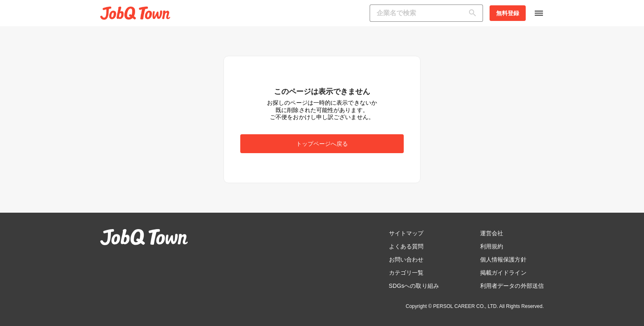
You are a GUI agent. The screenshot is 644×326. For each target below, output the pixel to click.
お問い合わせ (406, 259)
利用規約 (492, 246)
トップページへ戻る (322, 144)
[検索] (474, 13)
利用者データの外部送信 (512, 286)
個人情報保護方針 (503, 259)
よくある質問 (406, 246)
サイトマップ (406, 233)
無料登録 (508, 13)
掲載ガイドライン (503, 273)
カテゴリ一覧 (406, 273)
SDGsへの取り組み (414, 286)
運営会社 (492, 233)
